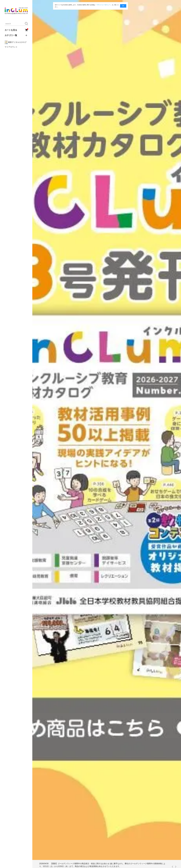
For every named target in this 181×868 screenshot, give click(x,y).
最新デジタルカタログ (16, 42)
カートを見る (16, 30)
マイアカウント (11, 47)
